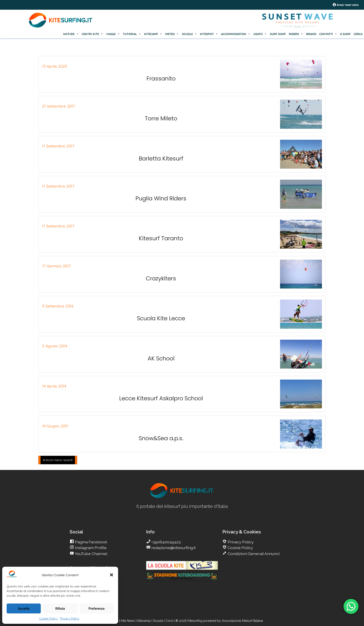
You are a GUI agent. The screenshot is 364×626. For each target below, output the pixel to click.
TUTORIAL (132, 34)
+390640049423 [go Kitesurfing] (166, 542)
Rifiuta (60, 609)
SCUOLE (189, 34)
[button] (111, 575)
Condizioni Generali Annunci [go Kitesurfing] (253, 554)
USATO (260, 34)
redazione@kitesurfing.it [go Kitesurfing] (173, 548)
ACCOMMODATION (236, 34)
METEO (172, 34)
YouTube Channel (91, 554)
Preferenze (97, 609)
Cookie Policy (48, 619)
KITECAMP (153, 34)
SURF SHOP (278, 34)
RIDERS (296, 34)
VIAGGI (113, 34)
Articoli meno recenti (58, 460)
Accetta (24, 609)
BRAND (311, 34)
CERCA (358, 34)
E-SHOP (345, 34)
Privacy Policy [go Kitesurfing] (240, 542)
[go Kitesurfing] (182, 497)
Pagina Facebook (91, 542)
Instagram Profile (90, 548)
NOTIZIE (71, 34)
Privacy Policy (70, 619)
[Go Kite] (61, 27)
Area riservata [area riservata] (346, 5)
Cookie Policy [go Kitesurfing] (240, 548)
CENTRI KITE (92, 34)
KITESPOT (209, 34)
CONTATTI (328, 34)
